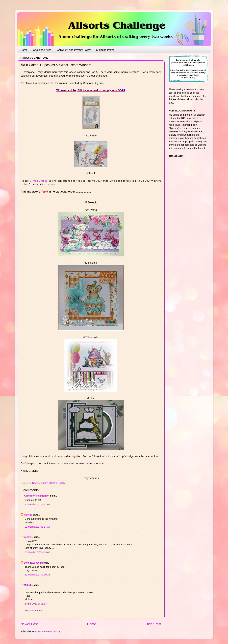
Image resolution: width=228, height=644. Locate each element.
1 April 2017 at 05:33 (36, 604)
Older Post (153, 624)
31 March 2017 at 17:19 (37, 527)
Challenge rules (42, 50)
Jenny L (28, 537)
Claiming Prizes (105, 50)
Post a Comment (34, 610)
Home (24, 50)
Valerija (28, 515)
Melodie (28, 585)
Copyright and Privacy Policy (74, 50)
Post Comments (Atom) (48, 631)
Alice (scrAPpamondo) (37, 496)
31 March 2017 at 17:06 (37, 504)
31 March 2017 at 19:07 (37, 552)
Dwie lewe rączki (33, 563)
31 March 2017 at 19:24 (37, 575)
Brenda (43, 181)
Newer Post (29, 624)
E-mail (34, 181)
